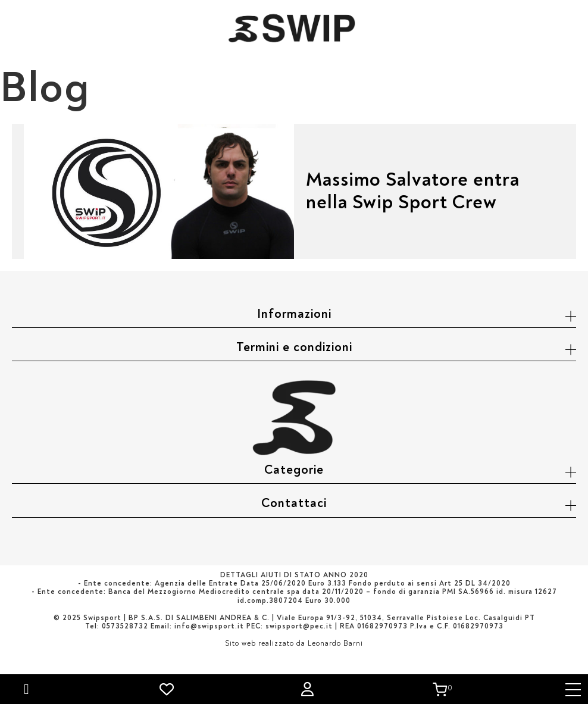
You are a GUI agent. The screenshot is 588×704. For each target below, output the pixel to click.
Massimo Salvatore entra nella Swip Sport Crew (413, 191)
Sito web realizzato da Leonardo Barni (294, 644)
